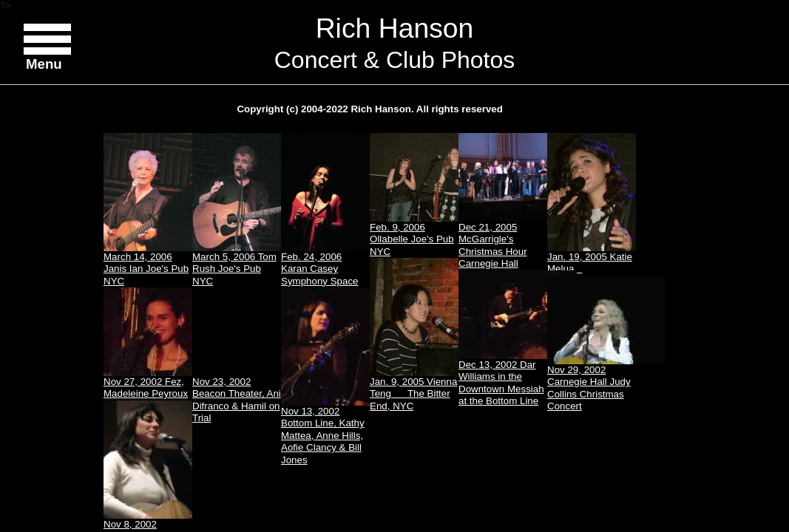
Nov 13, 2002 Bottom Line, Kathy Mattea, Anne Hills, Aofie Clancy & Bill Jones (325, 376)
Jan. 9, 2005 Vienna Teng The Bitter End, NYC (414, 335)
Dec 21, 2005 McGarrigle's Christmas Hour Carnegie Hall (503, 201)
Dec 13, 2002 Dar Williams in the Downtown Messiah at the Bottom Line (503, 338)
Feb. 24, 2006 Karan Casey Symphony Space (325, 210)
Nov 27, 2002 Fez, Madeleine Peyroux (148, 343)
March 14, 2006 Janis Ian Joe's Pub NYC (148, 210)
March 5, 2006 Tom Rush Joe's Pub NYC (237, 210)
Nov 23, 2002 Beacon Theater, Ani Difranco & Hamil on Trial (237, 400)
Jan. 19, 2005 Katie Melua (592, 204)
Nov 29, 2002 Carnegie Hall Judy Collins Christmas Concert (592, 344)
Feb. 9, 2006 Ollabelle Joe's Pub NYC (414, 195)
